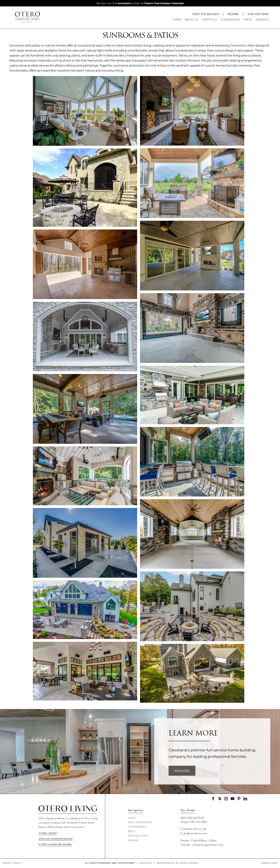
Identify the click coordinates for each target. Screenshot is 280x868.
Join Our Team (258, 14)
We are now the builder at (140, 3)
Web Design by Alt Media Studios (177, 863)
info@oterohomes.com (195, 834)
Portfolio (210, 20)
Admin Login (269, 863)
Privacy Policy (12, 863)
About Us (192, 20)
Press (248, 20)
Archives (146, 863)
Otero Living (91, 819)
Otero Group (48, 833)
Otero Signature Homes (55, 845)
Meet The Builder (206, 14)
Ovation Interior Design (56, 839)
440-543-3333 (190, 829)
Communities (230, 20)
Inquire (233, 14)
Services (262, 20)
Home (177, 20)
